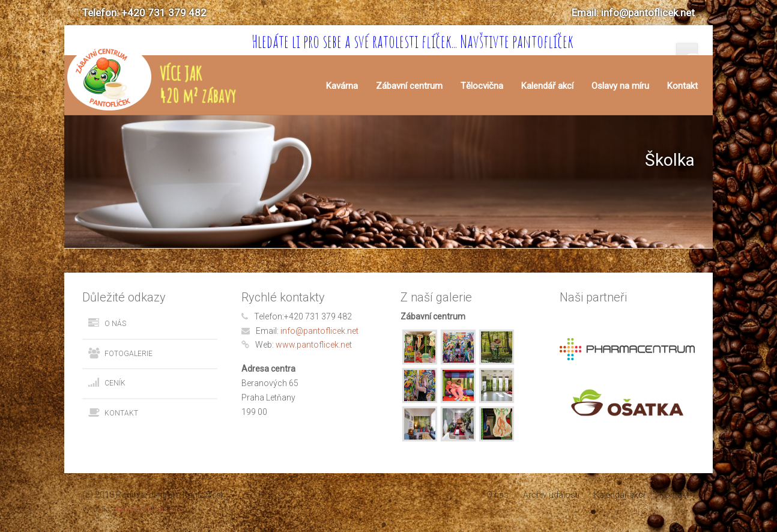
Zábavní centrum (409, 86)
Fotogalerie (128, 354)
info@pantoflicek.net (319, 331)
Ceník (115, 383)
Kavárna (342, 86)
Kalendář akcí (547, 86)
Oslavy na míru (620, 86)
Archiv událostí (551, 495)
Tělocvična (482, 86)
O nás (115, 324)
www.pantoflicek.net (314, 345)
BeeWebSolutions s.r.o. (149, 509)
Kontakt (682, 86)
